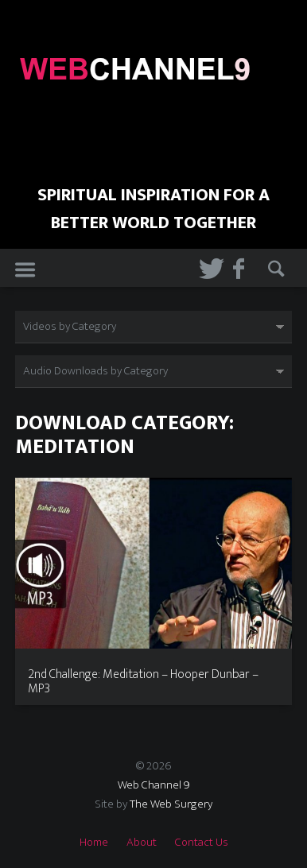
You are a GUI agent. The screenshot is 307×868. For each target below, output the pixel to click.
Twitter (206, 268)
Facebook (240, 268)
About (142, 842)
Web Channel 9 (154, 785)
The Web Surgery (171, 804)
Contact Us (202, 842)
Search (275, 268)
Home (94, 842)
